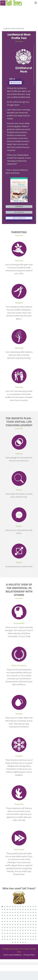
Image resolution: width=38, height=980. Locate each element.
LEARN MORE (19, 206)
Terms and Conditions (13, 955)
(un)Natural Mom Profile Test (14, 29)
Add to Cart (16, 83)
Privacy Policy (29, 955)
